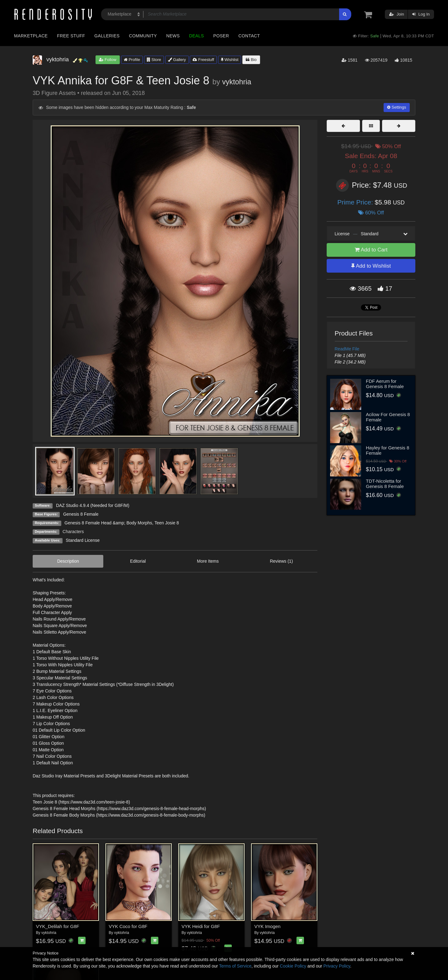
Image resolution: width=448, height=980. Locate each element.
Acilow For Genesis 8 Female (388, 417)
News (173, 36)
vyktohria (237, 82)
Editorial (138, 561)
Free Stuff (71, 36)
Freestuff (203, 60)
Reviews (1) (281, 561)
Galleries (107, 36)
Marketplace (31, 36)
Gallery (177, 60)
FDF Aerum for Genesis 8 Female (385, 384)
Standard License (83, 540)
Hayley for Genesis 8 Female (387, 450)
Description (68, 561)
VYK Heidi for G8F (201, 926)
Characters (73, 532)
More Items (208, 561)
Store (154, 60)
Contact (249, 36)
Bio (251, 60)
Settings (397, 107)
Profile (132, 60)
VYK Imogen (268, 926)
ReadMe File (347, 349)
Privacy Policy (337, 966)
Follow (108, 60)
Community (143, 36)
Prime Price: (356, 202)
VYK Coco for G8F (128, 926)
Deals (197, 36)
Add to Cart (371, 250)
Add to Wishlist (371, 266)
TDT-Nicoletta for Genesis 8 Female (385, 484)
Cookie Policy (293, 966)
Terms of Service (235, 966)
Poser (221, 36)
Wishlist (230, 60)
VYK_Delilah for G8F (58, 926)
